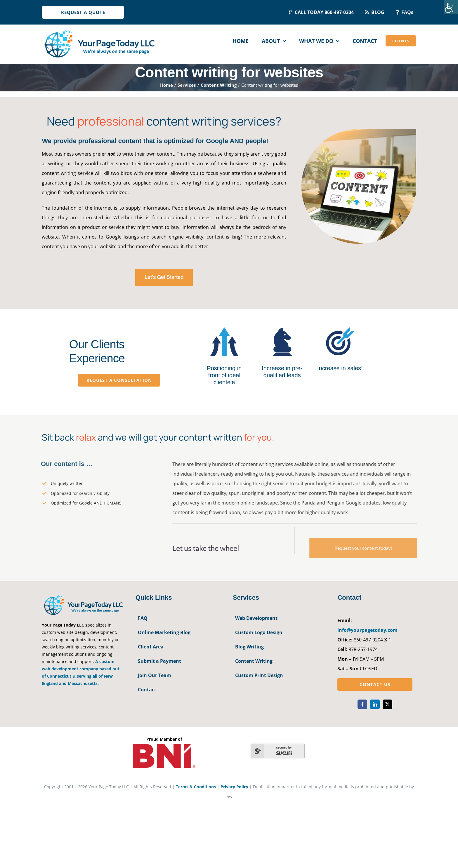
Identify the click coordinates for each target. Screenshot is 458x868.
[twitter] (387, 704)
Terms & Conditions (196, 787)
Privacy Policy (234, 787)
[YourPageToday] (99, 30)
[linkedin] (375, 704)
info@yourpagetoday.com (367, 630)
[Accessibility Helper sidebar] (451, 7)
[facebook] (362, 704)
